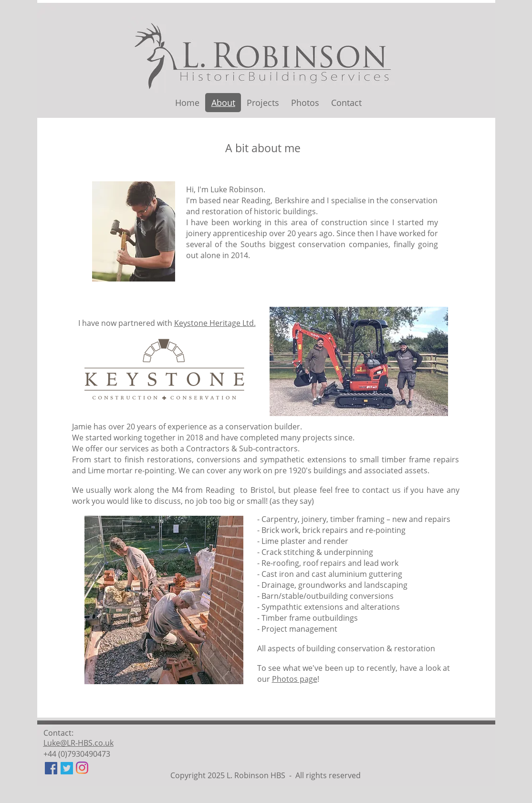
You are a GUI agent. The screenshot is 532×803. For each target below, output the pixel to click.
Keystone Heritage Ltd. (215, 323)
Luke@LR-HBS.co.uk (78, 743)
